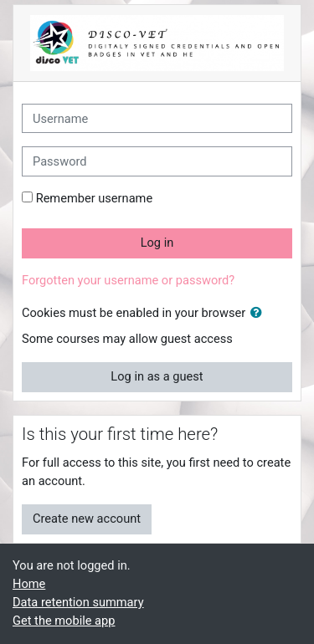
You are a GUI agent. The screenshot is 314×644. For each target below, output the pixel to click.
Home (29, 584)
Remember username (95, 198)
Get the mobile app (64, 621)
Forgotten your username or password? (128, 280)
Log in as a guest (157, 376)
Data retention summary (78, 602)
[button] (260, 314)
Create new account (87, 519)
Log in (157, 243)
